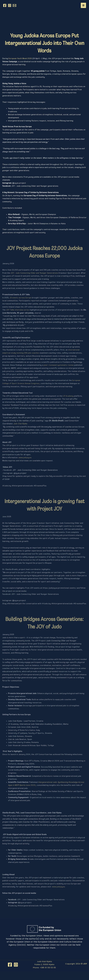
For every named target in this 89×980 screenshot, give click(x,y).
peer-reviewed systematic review (59, 365)
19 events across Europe (21, 298)
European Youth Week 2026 (20, 59)
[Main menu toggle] (83, 5)
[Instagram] (10, 5)
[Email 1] (14, 5)
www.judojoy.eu (25, 458)
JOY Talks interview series (18, 310)
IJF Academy (68, 396)
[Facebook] (5, 5)
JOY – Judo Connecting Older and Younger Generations (34, 273)
